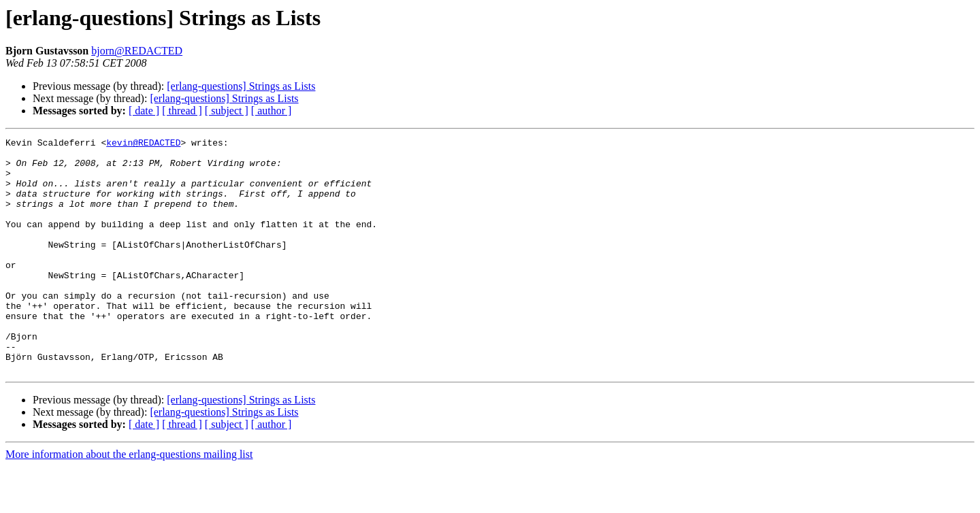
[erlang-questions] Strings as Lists (241, 86)
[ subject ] (227, 111)
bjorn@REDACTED (137, 51)
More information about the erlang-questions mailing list (129, 501)
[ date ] (144, 111)
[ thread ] (182, 111)
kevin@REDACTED (143, 144)
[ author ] (272, 111)
